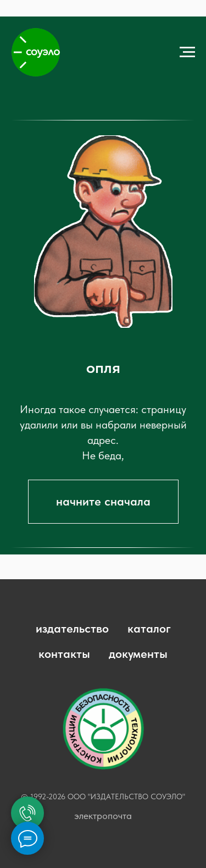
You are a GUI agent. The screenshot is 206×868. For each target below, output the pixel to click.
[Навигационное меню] (187, 52)
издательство (72, 628)
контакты (64, 653)
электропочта (103, 815)
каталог (149, 628)
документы (138, 653)
